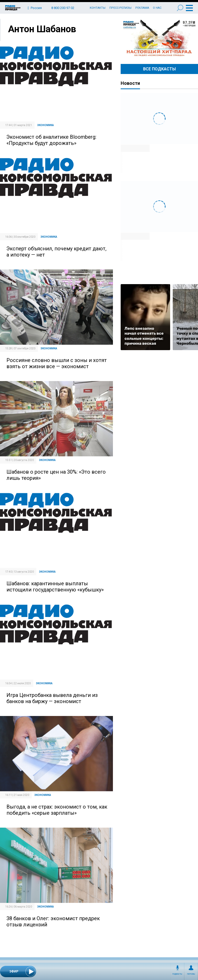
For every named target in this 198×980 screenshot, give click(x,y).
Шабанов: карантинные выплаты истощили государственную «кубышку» (55, 587)
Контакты (98, 8)
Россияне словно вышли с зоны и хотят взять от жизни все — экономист (57, 363)
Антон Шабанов (42, 29)
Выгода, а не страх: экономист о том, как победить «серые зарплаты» (57, 810)
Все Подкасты (159, 69)
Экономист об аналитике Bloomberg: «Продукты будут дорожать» (51, 140)
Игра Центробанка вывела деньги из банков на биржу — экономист (52, 698)
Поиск (180, 8)
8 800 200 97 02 (63, 8)
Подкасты (177, 974)
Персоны (191, 974)
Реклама (142, 8)
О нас (157, 8)
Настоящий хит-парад (159, 38)
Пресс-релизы (120, 8)
